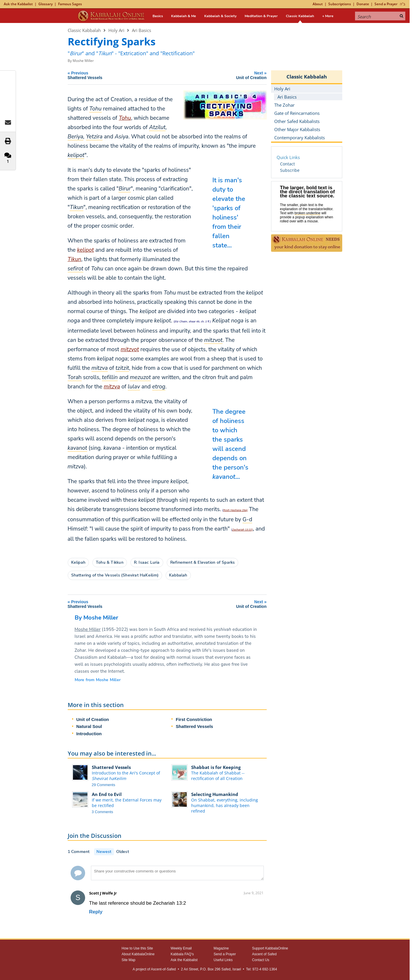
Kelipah (78, 562)
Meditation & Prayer (261, 16)
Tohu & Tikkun (110, 562)
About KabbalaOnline (138, 954)
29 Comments (104, 785)
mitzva (112, 387)
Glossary (45, 4)
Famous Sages (70, 4)
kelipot (85, 250)
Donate (363, 4)
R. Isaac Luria (147, 562)
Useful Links (223, 960)
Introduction (89, 734)
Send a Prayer (386, 4)
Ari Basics (141, 30)
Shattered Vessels (194, 726)
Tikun (75, 259)
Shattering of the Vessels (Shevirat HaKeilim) (115, 575)
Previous (119, 75)
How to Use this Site (137, 948)
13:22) (242, 530)
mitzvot (130, 349)
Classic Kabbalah (300, 16)
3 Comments (103, 812)
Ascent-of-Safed (163, 969)
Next (221, 75)
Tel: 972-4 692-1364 (262, 969)
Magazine (221, 948)
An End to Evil (107, 794)
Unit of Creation (93, 719)
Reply (96, 912)
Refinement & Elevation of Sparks (203, 562)
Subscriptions (340, 4)
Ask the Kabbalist (18, 4)
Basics (158, 16)
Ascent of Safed (264, 954)
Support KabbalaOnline (270, 948)
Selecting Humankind (215, 794)
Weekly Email (181, 948)
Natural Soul (89, 726)
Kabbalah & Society (220, 16)
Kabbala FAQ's (182, 954)
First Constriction (194, 719)
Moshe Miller (83, 61)
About (318, 4)
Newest (104, 852)
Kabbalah (178, 575)
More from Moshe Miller (98, 680)
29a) (235, 510)
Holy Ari (116, 30)
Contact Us (260, 960)
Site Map (129, 960)
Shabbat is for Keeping (216, 767)
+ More (328, 16)
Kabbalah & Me (184, 16)
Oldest (123, 852)
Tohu (125, 118)
